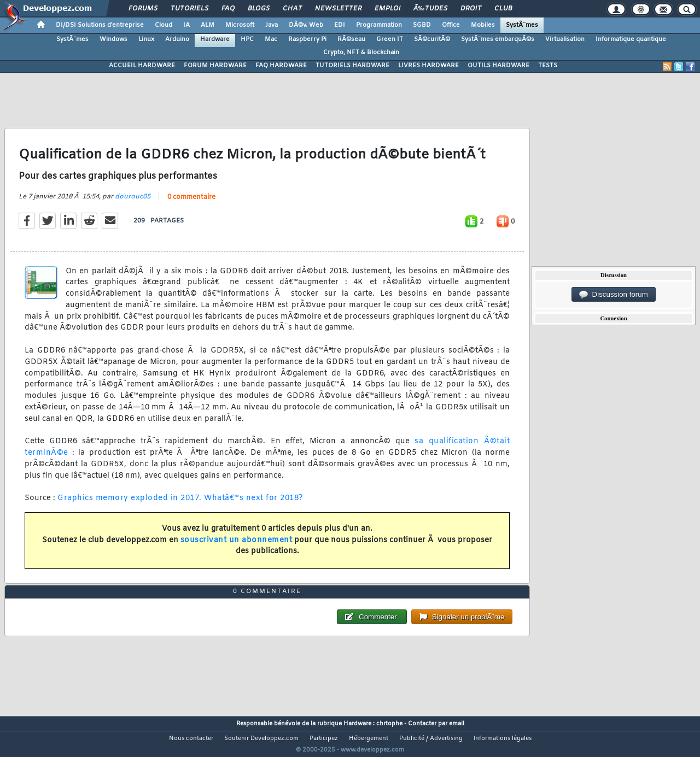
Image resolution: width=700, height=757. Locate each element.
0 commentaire (191, 204)
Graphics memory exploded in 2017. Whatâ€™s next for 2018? (180, 505)
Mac (271, 39)
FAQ (228, 9)
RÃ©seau (351, 39)
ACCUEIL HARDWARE (142, 66)
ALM (208, 25)
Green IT (390, 39)
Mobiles (483, 25)
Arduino (177, 39)
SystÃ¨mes (522, 25)
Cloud (164, 25)
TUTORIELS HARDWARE (352, 66)
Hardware (215, 39)
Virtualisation (565, 39)
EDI (340, 25)
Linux (146, 39)
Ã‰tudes (430, 9)
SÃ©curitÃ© (432, 39)
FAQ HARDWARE (281, 66)
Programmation (379, 25)
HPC (247, 39)
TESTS (548, 66)
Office (451, 25)
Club (503, 9)
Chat (292, 9)
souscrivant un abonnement (237, 547)
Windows (113, 39)
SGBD (422, 25)
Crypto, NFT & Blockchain (361, 52)
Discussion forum (614, 295)
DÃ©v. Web (306, 25)
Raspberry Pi (307, 39)
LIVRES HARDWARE (428, 66)
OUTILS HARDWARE (498, 66)
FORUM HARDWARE (215, 66)
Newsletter (338, 9)
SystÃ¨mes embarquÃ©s (498, 39)
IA (186, 25)
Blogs (259, 9)
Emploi (387, 9)
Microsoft (240, 25)
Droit (471, 9)
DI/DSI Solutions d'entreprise (100, 25)
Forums (143, 9)
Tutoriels (189, 9)
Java (272, 25)
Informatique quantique (631, 39)
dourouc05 (133, 203)
